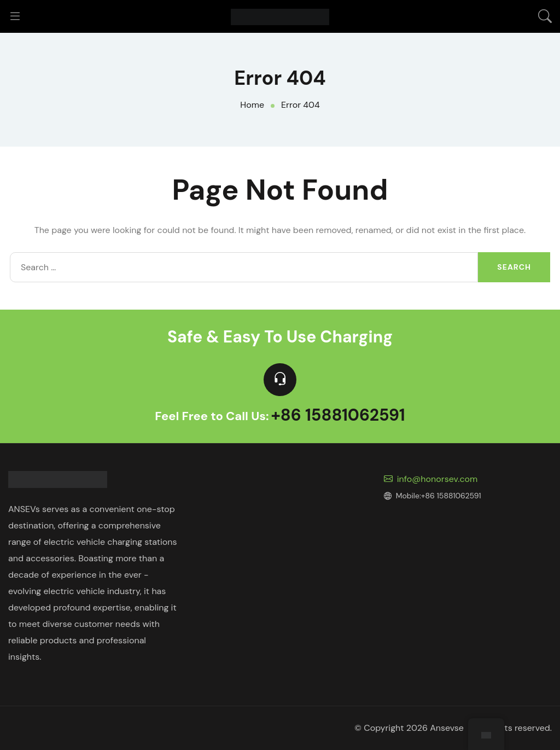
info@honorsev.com (431, 479)
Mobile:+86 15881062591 (433, 496)
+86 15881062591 (338, 416)
